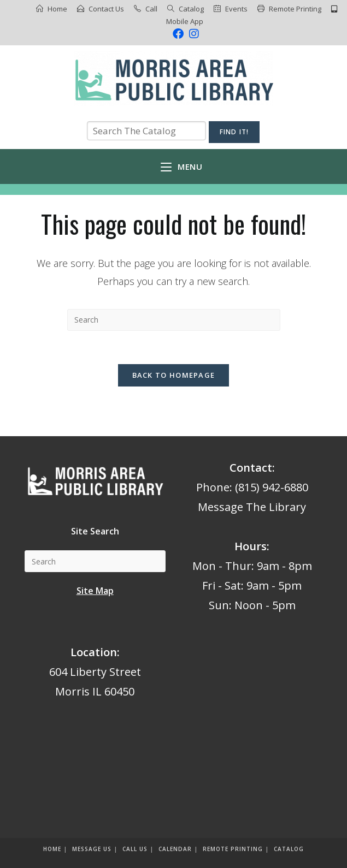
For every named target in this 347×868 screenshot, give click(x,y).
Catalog (191, 9)
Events (236, 9)
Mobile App (185, 21)
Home (57, 9)
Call (151, 9)
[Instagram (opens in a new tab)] (193, 34)
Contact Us (106, 9)
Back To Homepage (174, 375)
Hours (251, 546)
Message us (92, 849)
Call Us (135, 849)
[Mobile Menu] (181, 167)
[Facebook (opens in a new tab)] (178, 34)
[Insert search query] (174, 320)
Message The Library (252, 507)
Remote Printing (295, 9)
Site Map (95, 591)
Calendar (175, 849)
